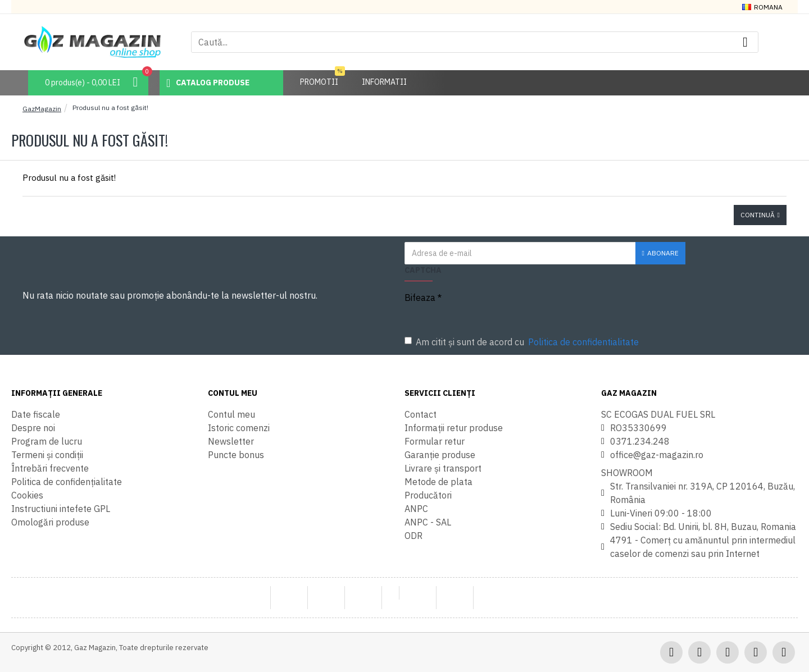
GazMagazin (42, 109)
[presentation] (567, 307)
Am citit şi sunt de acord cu (522, 342)
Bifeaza (420, 298)
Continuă (758, 215)
